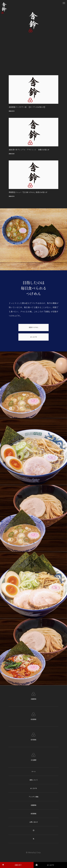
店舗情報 (34, 807)
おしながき (33, 339)
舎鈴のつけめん (33, 329)
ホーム (33, 774)
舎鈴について (33, 782)
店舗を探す (11, 865)
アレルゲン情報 (33, 799)
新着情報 (34, 816)
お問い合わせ (33, 824)
